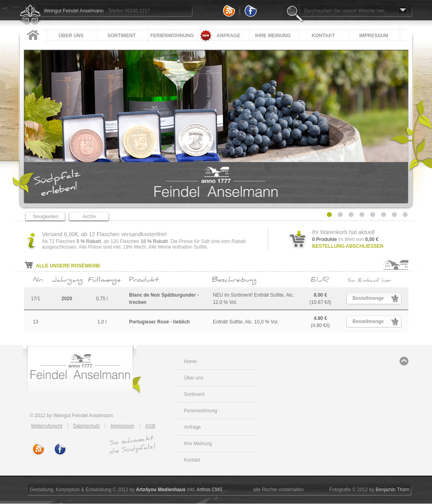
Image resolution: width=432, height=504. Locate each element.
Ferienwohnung (172, 36)
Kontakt (323, 36)
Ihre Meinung (273, 36)
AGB (150, 426)
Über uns (71, 36)
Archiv (89, 217)
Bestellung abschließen (348, 246)
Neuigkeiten (45, 217)
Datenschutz (87, 426)
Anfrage (228, 36)
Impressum (374, 36)
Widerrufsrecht (47, 426)
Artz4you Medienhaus (161, 490)
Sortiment (122, 36)
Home (191, 361)
